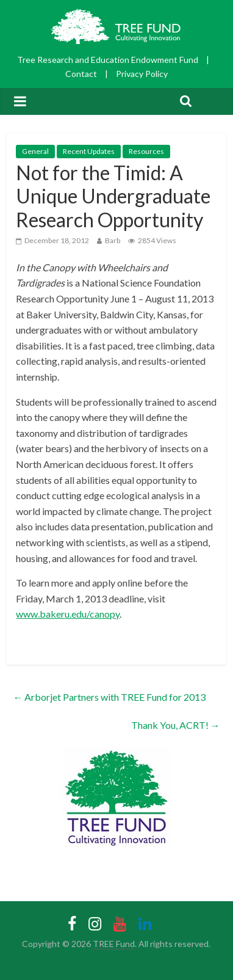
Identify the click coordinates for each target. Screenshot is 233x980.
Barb (113, 240)
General (35, 151)
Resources (146, 151)
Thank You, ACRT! (176, 725)
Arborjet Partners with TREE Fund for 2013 (109, 697)
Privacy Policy (142, 74)
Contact (81, 74)
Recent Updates (89, 151)
